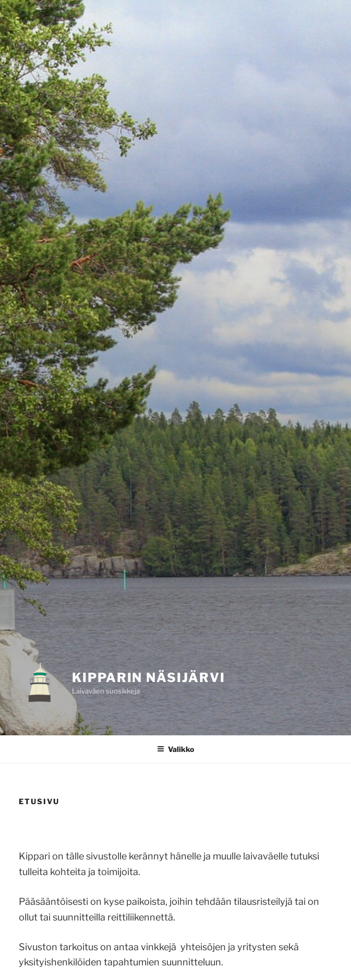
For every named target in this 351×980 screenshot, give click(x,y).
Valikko (175, 749)
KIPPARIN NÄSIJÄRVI (149, 678)
